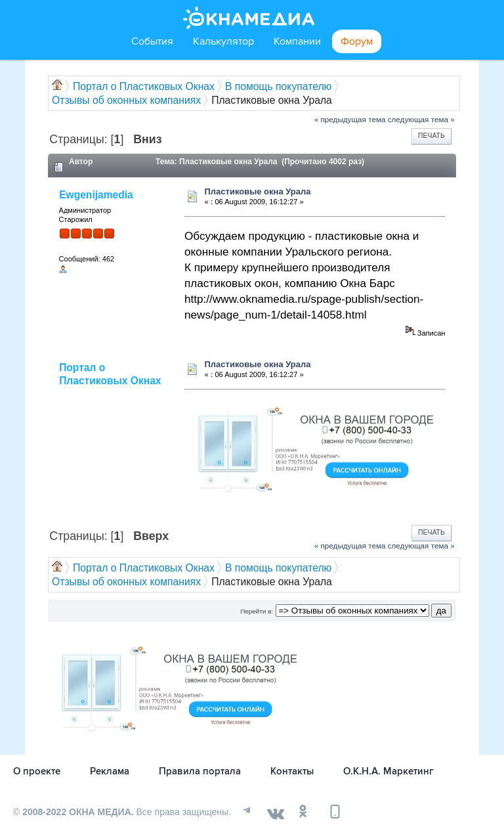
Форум (357, 41)
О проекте (37, 771)
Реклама (110, 771)
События (152, 41)
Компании (297, 41)
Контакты (292, 771)
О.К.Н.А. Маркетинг (388, 771)
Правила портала (200, 771)
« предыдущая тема (350, 119)
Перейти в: (257, 611)
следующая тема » (421, 119)
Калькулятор (223, 41)
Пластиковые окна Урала (257, 191)
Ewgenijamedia (96, 195)
